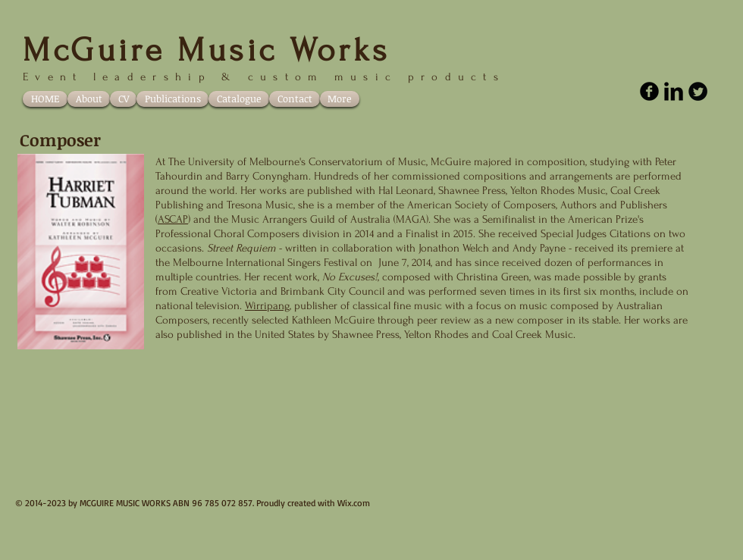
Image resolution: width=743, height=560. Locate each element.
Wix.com (354, 503)
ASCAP (173, 219)
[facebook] (649, 91)
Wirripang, (268, 306)
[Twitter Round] (698, 91)
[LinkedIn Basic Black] (674, 91)
